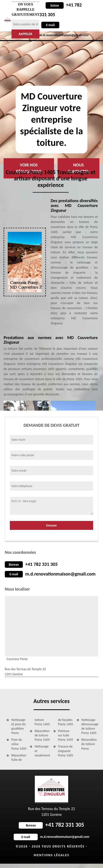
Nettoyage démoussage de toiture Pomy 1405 (89, 726)
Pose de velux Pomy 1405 (19, 744)
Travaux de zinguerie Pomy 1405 (66, 751)
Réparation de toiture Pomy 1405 (42, 735)
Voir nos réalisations (29, 168)
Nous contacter (78, 168)
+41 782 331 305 (41, 564)
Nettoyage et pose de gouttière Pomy (18, 726)
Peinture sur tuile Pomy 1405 (66, 735)
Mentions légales (51, 855)
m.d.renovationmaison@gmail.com (60, 574)
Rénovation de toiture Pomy (89, 744)
